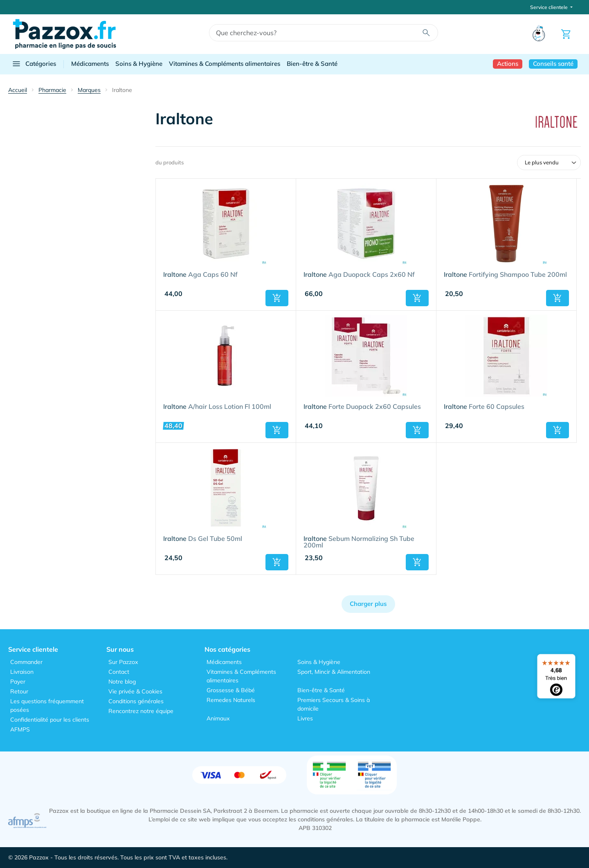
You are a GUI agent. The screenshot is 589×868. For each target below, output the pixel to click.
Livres (305, 718)
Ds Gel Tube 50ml (203, 539)
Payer (18, 682)
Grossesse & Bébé (231, 690)
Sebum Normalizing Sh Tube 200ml (359, 542)
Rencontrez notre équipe (141, 711)
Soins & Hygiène (139, 64)
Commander (26, 662)
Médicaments (90, 64)
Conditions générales (136, 701)
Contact (119, 672)
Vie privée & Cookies (135, 691)
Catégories (34, 64)
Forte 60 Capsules (484, 407)
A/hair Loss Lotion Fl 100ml (217, 407)
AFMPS (20, 729)
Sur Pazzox (123, 662)
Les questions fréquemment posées (47, 705)
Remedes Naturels (231, 700)
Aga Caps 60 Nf (200, 275)
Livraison (22, 672)
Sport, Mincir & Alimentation (334, 672)
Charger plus (368, 604)
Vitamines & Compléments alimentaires (225, 64)
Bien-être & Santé (312, 64)
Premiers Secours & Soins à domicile (334, 704)
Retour (19, 691)
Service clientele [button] (550, 7)
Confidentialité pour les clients (50, 720)
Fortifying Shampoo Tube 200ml (505, 275)
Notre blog (122, 682)
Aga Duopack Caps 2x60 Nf (359, 275)
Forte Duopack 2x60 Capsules (362, 407)
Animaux (218, 718)
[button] (277, 298)
